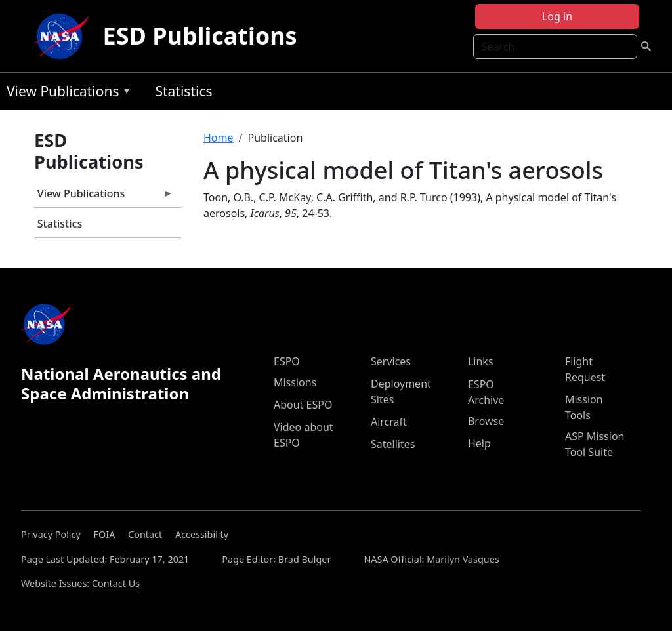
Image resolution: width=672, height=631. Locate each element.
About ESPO (303, 405)
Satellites (393, 444)
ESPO (287, 361)
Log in (557, 16)
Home (219, 138)
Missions (295, 382)
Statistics (183, 91)
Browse (486, 421)
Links (481, 361)
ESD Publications (199, 36)
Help (479, 443)
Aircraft (389, 422)
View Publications (66, 93)
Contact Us (116, 583)
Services (391, 361)
